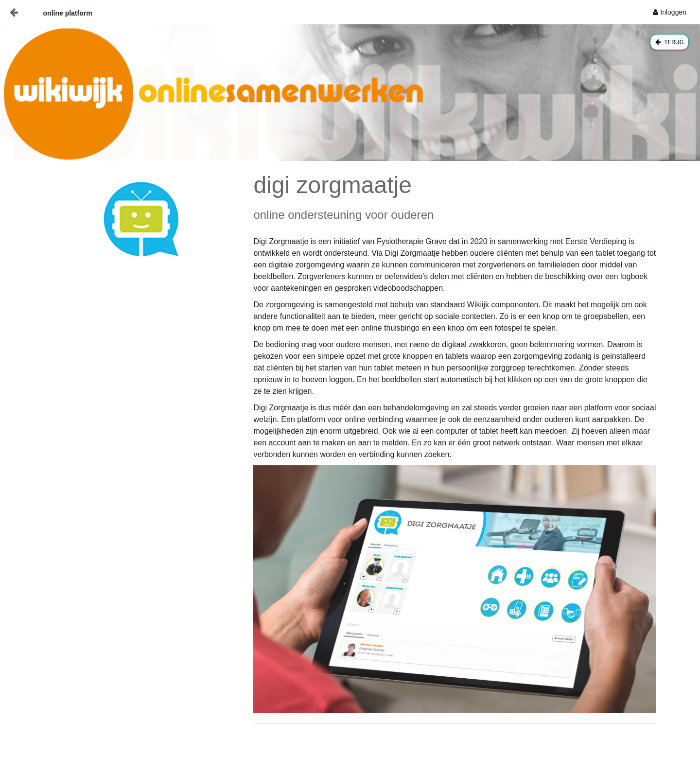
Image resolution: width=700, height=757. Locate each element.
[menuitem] (670, 12)
